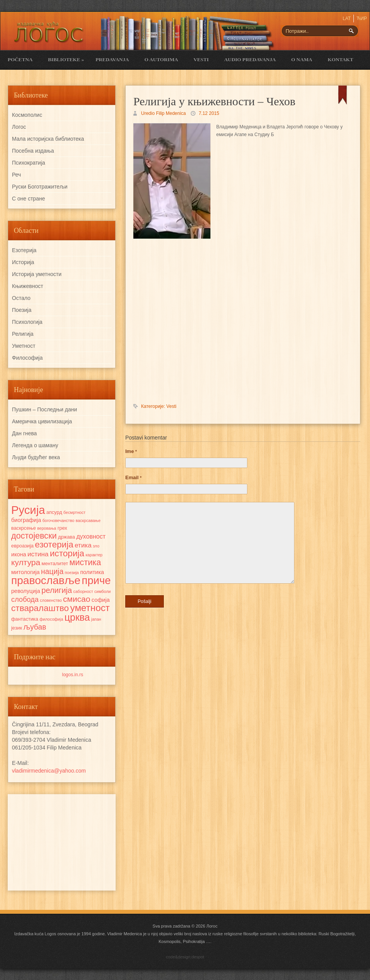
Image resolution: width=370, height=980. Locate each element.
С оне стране (29, 199)
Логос (19, 127)
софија (101, 600)
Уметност (24, 346)
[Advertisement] (62, 842)
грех (62, 528)
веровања (46, 528)
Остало (21, 298)
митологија (25, 572)
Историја (23, 262)
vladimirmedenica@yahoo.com (49, 771)
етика (83, 545)
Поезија (22, 310)
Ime (131, 451)
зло (96, 546)
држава (66, 537)
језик (17, 628)
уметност (90, 608)
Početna (20, 60)
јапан (96, 619)
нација (52, 571)
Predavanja (112, 60)
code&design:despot (185, 957)
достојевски (34, 536)
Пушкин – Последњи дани (45, 409)
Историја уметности (37, 274)
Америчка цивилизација (42, 421)
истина (38, 554)
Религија (23, 334)
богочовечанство (58, 520)
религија (56, 590)
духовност (91, 536)
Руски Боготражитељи (40, 187)
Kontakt (340, 60)
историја (67, 553)
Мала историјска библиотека (48, 139)
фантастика (25, 619)
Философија (27, 358)
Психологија (27, 322)
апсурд (54, 512)
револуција (26, 591)
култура (26, 562)
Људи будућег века (36, 457)
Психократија (29, 163)
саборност (83, 591)
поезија (72, 573)
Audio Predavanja (250, 60)
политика (92, 572)
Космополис (27, 115)
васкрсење (24, 528)
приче (96, 580)
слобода (25, 599)
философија (51, 619)
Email (133, 477)
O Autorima (161, 60)
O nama (302, 60)
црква (77, 617)
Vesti (201, 60)
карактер (94, 555)
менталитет (55, 563)
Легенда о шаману (35, 445)
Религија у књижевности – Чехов (214, 101)
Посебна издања (33, 151)
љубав (35, 627)
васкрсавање (88, 520)
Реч (16, 175)
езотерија (54, 545)
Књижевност (28, 286)
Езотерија (24, 250)
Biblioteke (66, 60)
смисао (77, 599)
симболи (103, 591)
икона (19, 554)
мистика (85, 562)
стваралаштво (40, 608)
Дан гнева (24, 433)
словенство (51, 600)
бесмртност (75, 512)
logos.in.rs (73, 675)
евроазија (22, 546)
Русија (28, 510)
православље (46, 580)
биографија (26, 520)
